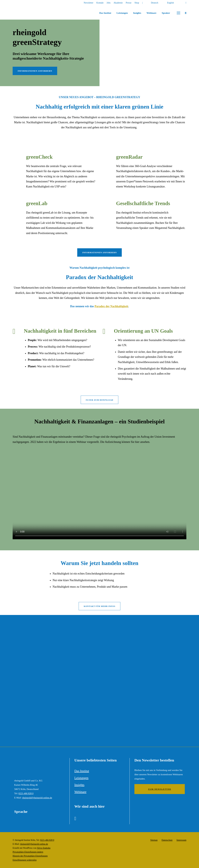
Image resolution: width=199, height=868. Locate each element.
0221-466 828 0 (26, 793)
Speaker (166, 13)
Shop (137, 3)
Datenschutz (167, 840)
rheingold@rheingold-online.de (37, 798)
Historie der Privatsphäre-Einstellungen (30, 856)
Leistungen (122, 13)
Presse (129, 3)
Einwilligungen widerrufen (25, 860)
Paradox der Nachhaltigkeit (111, 306)
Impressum (181, 840)
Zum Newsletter (160, 789)
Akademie (118, 3)
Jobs (109, 3)
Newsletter (89, 3)
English (170, 3)
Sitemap (154, 840)
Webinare (151, 13)
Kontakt (100, 3)
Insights (137, 13)
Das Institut (105, 13)
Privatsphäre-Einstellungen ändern (28, 852)
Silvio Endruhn (44, 848)
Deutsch (155, 3)
